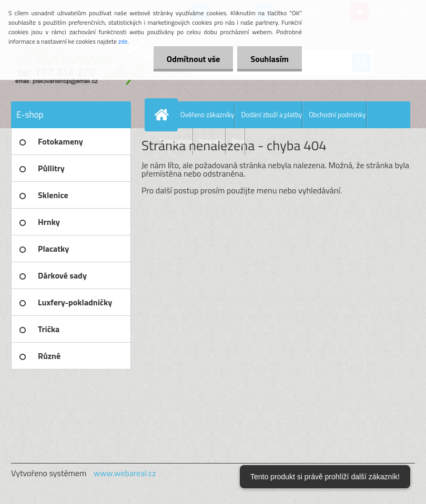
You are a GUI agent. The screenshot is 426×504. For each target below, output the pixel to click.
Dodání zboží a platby (271, 115)
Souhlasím (270, 59)
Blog (239, 141)
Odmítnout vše (194, 59)
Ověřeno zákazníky (207, 115)
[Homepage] (164, 115)
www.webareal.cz (125, 473)
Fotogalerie (176, 141)
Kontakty (212, 141)
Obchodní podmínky (337, 115)
